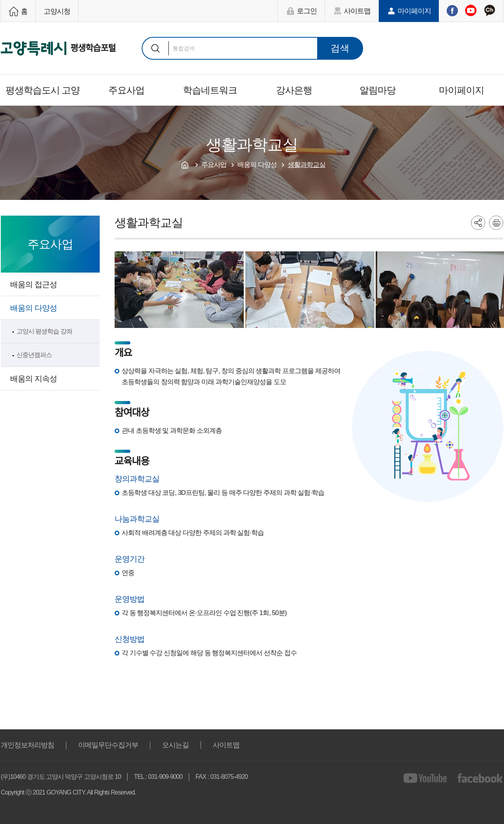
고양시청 (57, 11)
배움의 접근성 (34, 284)
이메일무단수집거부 (108, 745)
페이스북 (452, 11)
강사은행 (294, 90)
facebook (480, 778)
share (478, 223)
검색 (155, 48)
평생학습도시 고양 (43, 90)
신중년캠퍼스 (34, 355)
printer (496, 223)
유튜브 (471, 11)
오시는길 (175, 745)
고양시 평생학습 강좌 (44, 331)
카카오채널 (489, 11)
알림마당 (378, 90)
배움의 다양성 (34, 308)
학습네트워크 (210, 90)
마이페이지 (414, 11)
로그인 (307, 11)
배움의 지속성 (34, 379)
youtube (426, 778)
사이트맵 (357, 11)
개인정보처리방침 (27, 745)
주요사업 (126, 90)
